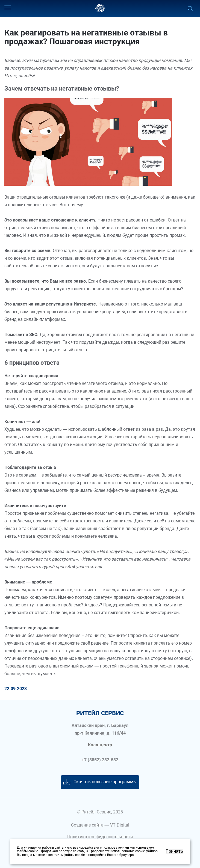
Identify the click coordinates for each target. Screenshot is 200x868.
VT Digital (120, 825)
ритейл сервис (100, 713)
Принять (174, 851)
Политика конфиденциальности (100, 837)
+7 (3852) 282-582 (100, 760)
